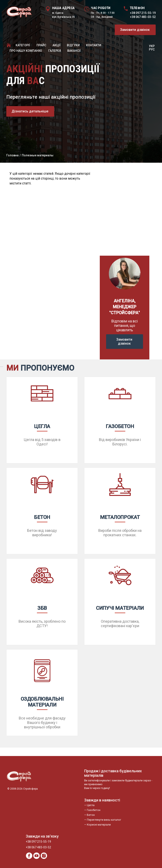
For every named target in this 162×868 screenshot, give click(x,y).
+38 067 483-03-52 (143, 17)
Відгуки (73, 45)
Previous (105, 209)
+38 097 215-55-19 (143, 13)
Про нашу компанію (26, 51)
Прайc (41, 45)
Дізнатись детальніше (30, 111)
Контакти (94, 45)
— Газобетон (92, 810)
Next (144, 209)
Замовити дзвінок (135, 30)
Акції (57, 45)
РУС (152, 49)
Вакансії (74, 51)
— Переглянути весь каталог (103, 820)
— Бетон (89, 815)
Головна (12, 155)
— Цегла (89, 805)
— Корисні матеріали (97, 825)
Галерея (55, 51)
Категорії (23, 45)
